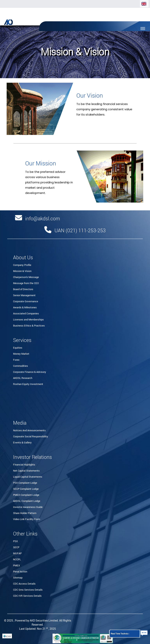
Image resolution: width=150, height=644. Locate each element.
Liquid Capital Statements (28, 477)
